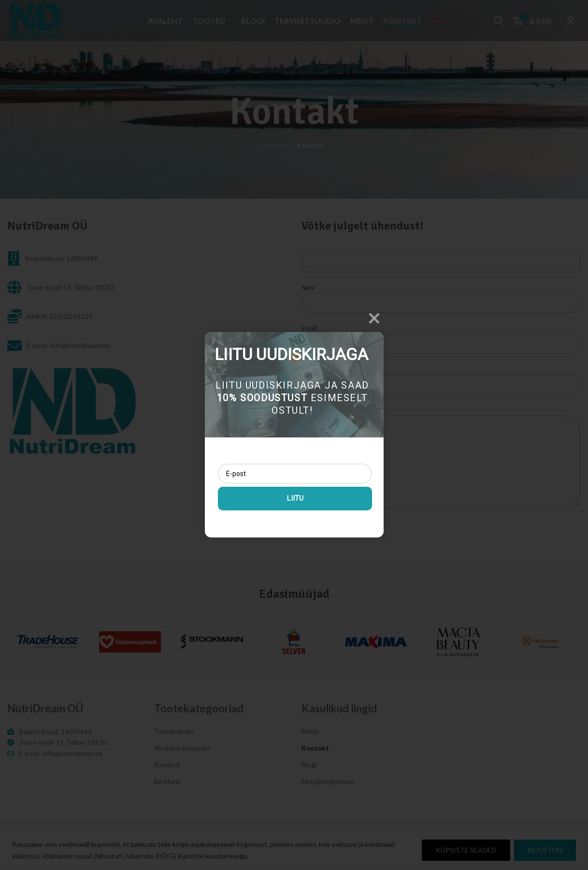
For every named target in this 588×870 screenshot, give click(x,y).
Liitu (295, 498)
